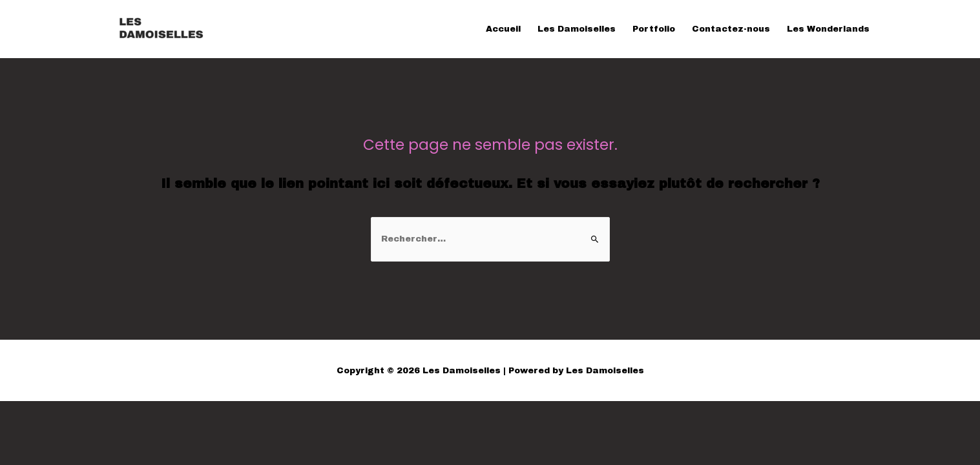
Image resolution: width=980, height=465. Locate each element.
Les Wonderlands (828, 29)
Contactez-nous (731, 29)
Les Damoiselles (577, 29)
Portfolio (654, 29)
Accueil (503, 29)
